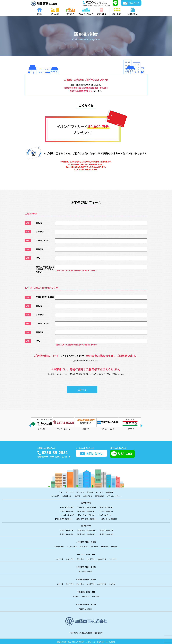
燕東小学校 (56, 558)
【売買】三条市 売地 (65, 515)
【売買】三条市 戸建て (63, 511)
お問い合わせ (88, 496)
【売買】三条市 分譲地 (64, 507)
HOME (58, 492)
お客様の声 (112, 492)
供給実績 (76, 496)
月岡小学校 (107, 546)
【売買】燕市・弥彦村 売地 (86, 515)
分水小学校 (116, 558)
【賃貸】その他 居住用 (109, 530)
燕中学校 (74, 595)
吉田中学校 (85, 595)
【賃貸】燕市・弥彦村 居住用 (86, 530)
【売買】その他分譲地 (109, 507)
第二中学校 (79, 583)
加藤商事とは (65, 496)
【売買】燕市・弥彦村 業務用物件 (86, 518)
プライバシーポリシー (117, 496)
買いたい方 (68, 492)
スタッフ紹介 (51, 496)
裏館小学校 (95, 546)
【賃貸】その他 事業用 (109, 533)
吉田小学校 (91, 558)
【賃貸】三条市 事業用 (63, 533)
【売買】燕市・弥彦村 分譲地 (86, 507)
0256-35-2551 (56, 452)
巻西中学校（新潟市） (86, 607)
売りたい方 (79, 492)
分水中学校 (97, 595)
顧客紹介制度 (101, 496)
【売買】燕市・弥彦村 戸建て (86, 511)
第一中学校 (68, 583)
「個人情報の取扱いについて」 (72, 356)
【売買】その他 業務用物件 (112, 518)
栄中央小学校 (56, 546)
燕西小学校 (79, 558)
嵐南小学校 (84, 546)
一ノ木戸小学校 (70, 546)
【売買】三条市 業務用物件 (60, 518)
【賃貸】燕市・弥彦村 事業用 (86, 533)
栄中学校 (57, 583)
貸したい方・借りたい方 (96, 492)
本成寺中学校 (103, 583)
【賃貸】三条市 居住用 (63, 530)
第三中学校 (91, 583)
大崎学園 (117, 546)
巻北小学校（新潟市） (86, 570)
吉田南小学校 (103, 558)
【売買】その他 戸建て (109, 511)
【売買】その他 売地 (107, 515)
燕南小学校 (68, 558)
